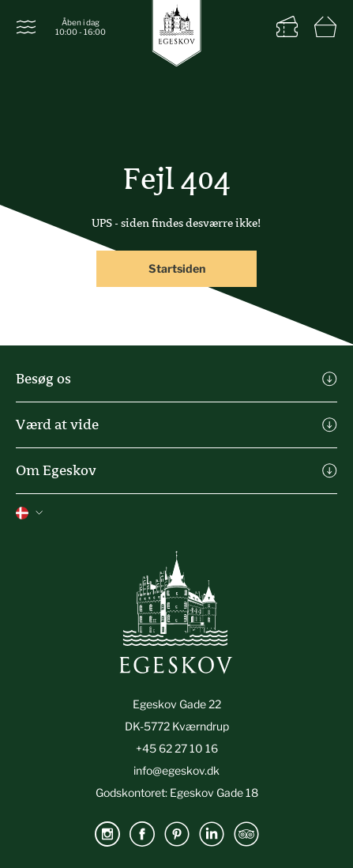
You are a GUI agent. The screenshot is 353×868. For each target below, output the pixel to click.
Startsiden (177, 268)
